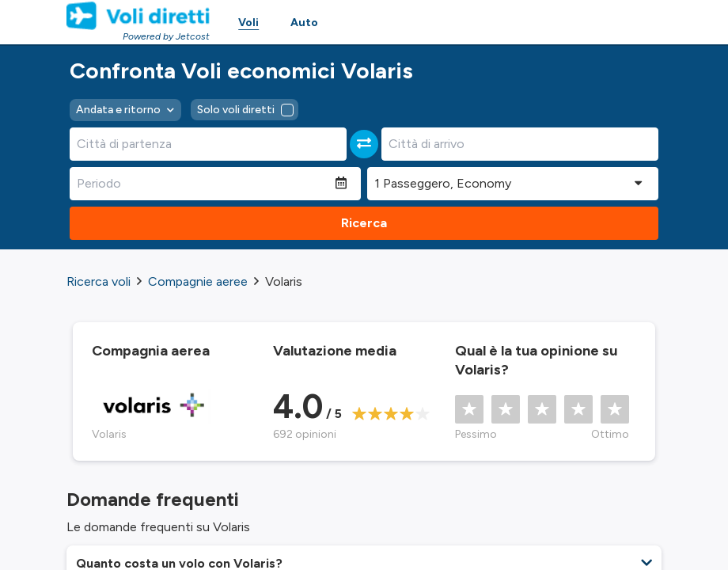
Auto (304, 23)
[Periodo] (203, 184)
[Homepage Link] (138, 16)
